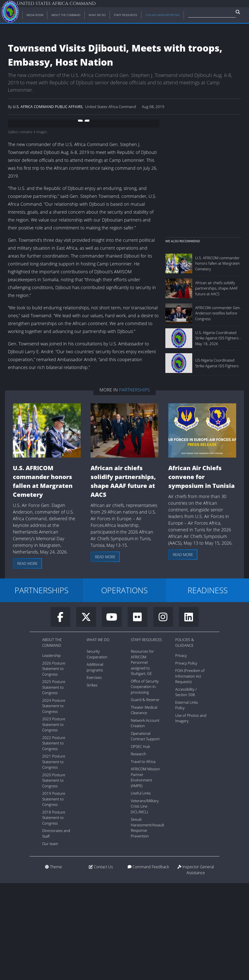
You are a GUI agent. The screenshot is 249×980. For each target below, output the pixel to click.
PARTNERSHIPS (41, 687)
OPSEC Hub (140, 843)
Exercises (94, 774)
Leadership (51, 752)
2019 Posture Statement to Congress (54, 896)
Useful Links (141, 890)
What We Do (98, 737)
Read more (27, 660)
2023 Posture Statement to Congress (54, 821)
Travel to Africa (143, 858)
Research (138, 851)
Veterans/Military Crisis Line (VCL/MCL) (145, 903)
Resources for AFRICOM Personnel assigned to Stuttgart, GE (142, 759)
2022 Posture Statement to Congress (54, 840)
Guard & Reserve (145, 796)
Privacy (181, 752)
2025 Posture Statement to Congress (54, 784)
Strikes (92, 782)
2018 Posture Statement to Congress (54, 915)
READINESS (208, 687)
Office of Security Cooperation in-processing (145, 784)
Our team (50, 941)
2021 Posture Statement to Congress (54, 859)
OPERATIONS (124, 687)
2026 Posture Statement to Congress (54, 766)
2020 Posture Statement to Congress (54, 877)
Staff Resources (146, 737)
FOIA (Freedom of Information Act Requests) (190, 773)
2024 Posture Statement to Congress (54, 803)
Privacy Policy (186, 760)
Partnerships (134, 487)
